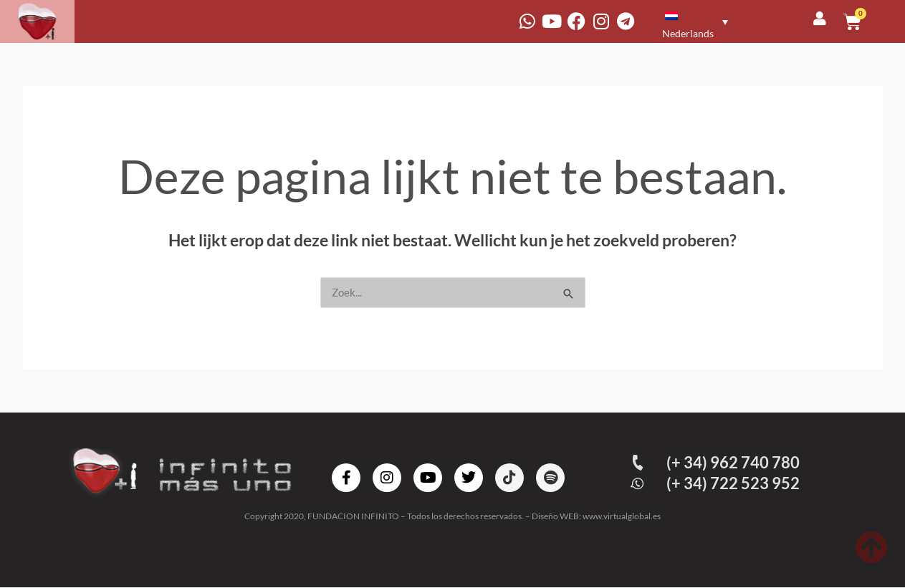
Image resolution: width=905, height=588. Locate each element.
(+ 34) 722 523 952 (734, 484)
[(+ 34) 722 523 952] (638, 484)
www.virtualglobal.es (622, 517)
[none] (694, 21)
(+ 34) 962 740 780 (734, 463)
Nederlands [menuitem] (688, 33)
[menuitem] (693, 21)
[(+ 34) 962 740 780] (638, 463)
